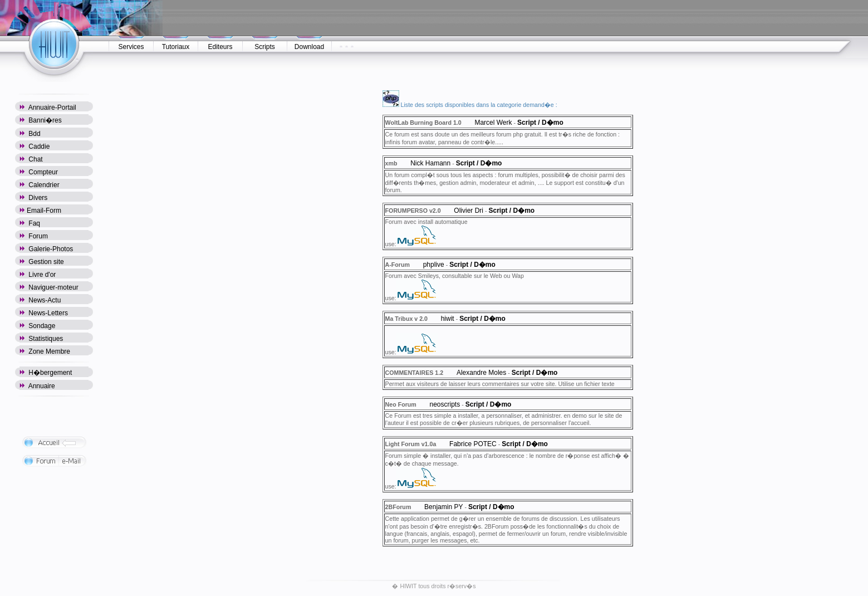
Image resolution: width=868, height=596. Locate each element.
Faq (30, 223)
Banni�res (41, 120)
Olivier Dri (469, 211)
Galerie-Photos (46, 249)
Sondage (37, 326)
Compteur (39, 172)
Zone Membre (45, 351)
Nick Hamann (430, 163)
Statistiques (41, 339)
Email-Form (40, 211)
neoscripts (445, 404)
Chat (31, 159)
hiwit (448, 319)
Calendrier (40, 185)
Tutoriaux (176, 47)
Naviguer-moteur (49, 287)
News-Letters (44, 313)
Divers (33, 198)
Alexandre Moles (481, 373)
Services (131, 47)
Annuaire (37, 386)
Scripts (265, 47)
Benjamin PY (443, 507)
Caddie (35, 146)
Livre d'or (38, 275)
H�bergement (46, 373)
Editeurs (220, 47)
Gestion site (42, 262)
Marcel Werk (493, 123)
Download (309, 47)
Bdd (30, 134)
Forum (34, 236)
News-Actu (40, 300)
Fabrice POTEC (473, 444)
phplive (434, 265)
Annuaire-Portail (48, 108)
